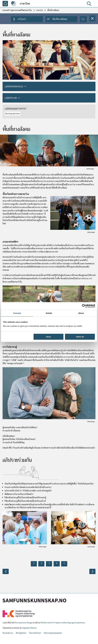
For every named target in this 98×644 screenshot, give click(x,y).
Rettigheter (21, 633)
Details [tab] (49, 313)
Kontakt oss (8, 633)
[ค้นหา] (90, 4)
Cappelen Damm (29, 628)
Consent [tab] (17, 313)
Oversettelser (35, 633)
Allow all (80, 337)
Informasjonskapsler (53, 633)
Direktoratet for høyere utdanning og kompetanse (63, 623)
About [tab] (81, 313)
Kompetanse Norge (24, 623)
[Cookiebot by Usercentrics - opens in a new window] (84, 306)
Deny (49, 337)
